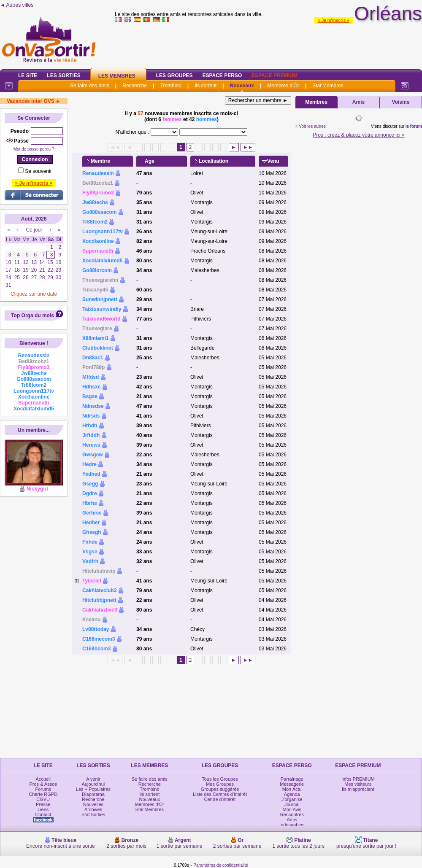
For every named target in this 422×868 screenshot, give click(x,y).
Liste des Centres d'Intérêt (220, 794)
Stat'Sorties (93, 814)
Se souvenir (38, 171)
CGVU (43, 799)
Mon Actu (292, 789)
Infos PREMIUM (358, 779)
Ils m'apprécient (358, 789)
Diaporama (93, 794)
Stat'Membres (328, 86)
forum (416, 126)
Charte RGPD (43, 794)
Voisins (401, 102)
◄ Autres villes (17, 5)
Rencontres (292, 814)
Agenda (292, 794)
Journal (292, 804)
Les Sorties (64, 75)
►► (248, 147)
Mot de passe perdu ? (34, 149)
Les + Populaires (93, 789)
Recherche (135, 86)
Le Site (28, 75)
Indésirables (292, 825)
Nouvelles (93, 804)
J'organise (292, 799)
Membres (316, 102)
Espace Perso (222, 75)
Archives (93, 809)
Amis (358, 102)
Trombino (171, 86)
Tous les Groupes (220, 779)
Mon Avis (292, 809)
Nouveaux (242, 86)
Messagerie (292, 784)
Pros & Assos (43, 784)
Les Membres (117, 76)
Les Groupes (174, 75)
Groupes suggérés (220, 789)
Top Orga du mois (32, 315)
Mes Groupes (220, 784)
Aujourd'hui (93, 784)
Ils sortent (206, 86)
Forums (43, 789)
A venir (93, 779)
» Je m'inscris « (333, 20)
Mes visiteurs (358, 784)
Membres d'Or (283, 86)
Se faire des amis (90, 86)
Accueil (43, 779)
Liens (43, 809)
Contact (43, 814)
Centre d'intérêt (220, 799)
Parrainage (292, 779)
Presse (43, 804)
